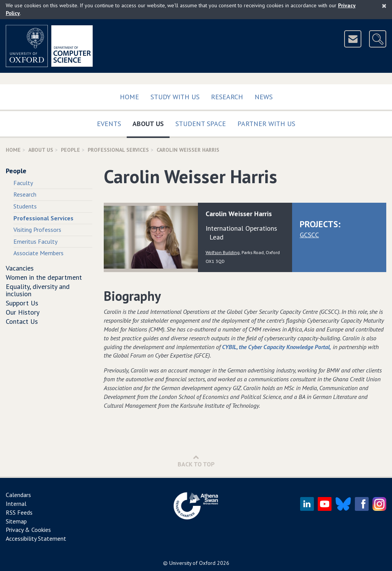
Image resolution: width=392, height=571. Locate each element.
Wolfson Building (223, 252)
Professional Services (118, 150)
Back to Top (196, 461)
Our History (23, 312)
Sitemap (16, 521)
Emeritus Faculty (35, 241)
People (70, 150)
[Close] (384, 6)
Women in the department (44, 277)
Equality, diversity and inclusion (38, 290)
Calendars (18, 495)
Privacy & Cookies (28, 530)
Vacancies (20, 268)
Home (129, 97)
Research (227, 97)
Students (25, 206)
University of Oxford (192, 563)
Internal (16, 504)
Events (109, 124)
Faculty (23, 183)
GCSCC (309, 235)
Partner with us (266, 124)
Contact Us (22, 321)
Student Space (201, 124)
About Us (151, 122)
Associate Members (38, 253)
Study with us (175, 97)
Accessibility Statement (36, 538)
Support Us (22, 303)
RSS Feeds (19, 512)
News (264, 97)
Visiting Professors (37, 230)
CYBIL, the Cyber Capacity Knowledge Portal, (277, 347)
